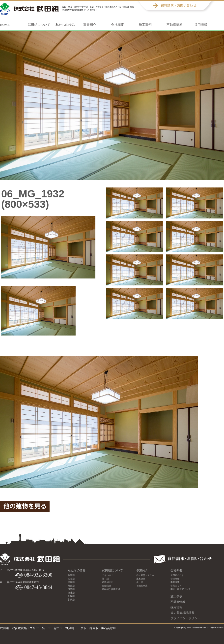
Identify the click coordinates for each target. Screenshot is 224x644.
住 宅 (140, 582)
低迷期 (71, 593)
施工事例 (145, 25)
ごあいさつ (108, 575)
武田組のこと (177, 575)
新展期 (71, 600)
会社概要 (117, 25)
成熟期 (71, 589)
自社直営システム (145, 575)
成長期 (71, 579)
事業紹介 (90, 25)
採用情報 (201, 25)
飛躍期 (71, 586)
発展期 (71, 582)
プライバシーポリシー (185, 618)
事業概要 (175, 582)
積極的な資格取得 (111, 589)
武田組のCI (108, 582)
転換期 (71, 596)
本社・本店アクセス (181, 589)
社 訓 (105, 579)
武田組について (39, 25)
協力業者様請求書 (182, 613)
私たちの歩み (65, 25)
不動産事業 (142, 586)
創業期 (71, 575)
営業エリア (176, 586)
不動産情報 (175, 25)
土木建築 (141, 579)
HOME (5, 25)
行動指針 (107, 586)
